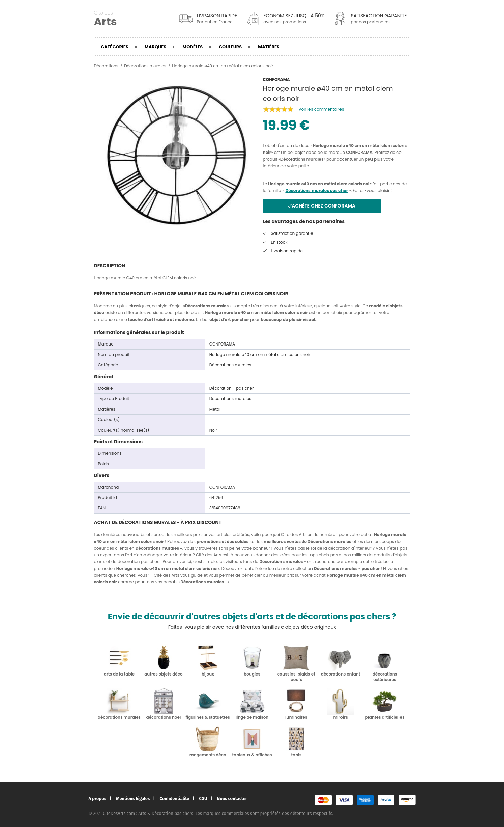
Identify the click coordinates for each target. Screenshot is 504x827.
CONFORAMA (359, 152)
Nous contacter (232, 798)
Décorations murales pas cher (316, 190)
